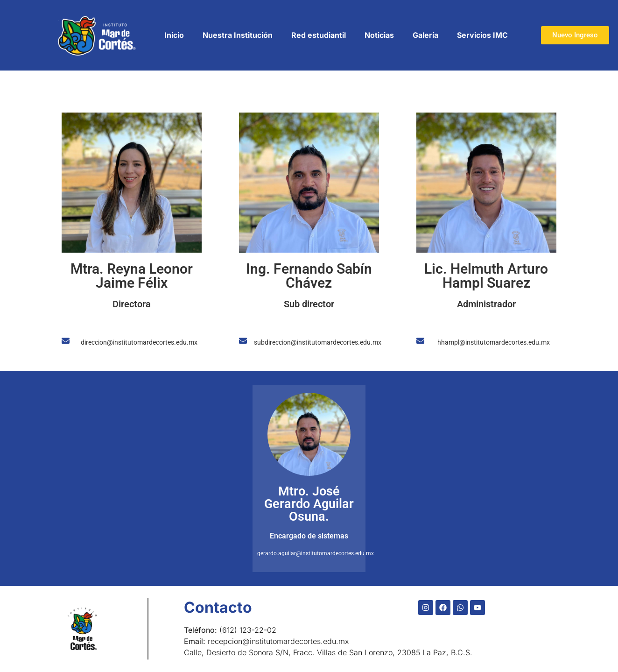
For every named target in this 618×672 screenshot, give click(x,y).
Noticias (379, 35)
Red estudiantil (319, 35)
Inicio (174, 35)
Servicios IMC (482, 35)
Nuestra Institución (238, 35)
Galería (425, 35)
